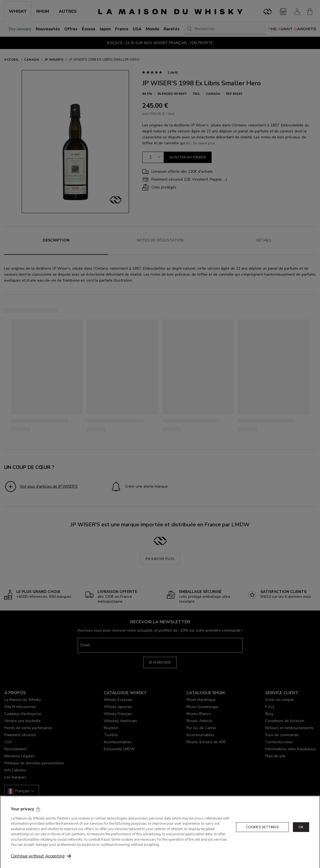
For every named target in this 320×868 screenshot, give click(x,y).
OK (301, 841)
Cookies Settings (262, 841)
